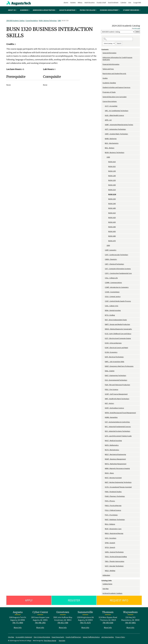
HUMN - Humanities (111, 417)
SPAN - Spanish (110, 543)
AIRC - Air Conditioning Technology (117, 111)
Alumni (66, 3)
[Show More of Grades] (102, 78)
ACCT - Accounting (111, 106)
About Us (13, 10)
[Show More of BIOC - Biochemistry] (104, 143)
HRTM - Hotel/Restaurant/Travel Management (120, 413)
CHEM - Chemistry (111, 259)
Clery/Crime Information (42, 637)
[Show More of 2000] (105, 245)
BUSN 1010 (112, 162)
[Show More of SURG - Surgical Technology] (104, 552)
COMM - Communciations (113, 283)
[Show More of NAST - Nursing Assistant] (104, 478)
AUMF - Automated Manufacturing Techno (119, 125)
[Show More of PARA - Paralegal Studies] (104, 492)
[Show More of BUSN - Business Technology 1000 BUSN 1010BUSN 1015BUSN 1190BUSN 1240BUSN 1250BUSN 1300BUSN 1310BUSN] (104, 153)
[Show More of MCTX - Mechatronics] (104, 450)
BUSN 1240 (112, 176)
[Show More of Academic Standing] (102, 83)
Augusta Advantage (68, 10)
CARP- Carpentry (111, 250)
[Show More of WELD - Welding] (104, 571)
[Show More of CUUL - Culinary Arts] (104, 306)
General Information (109, 53)
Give (130, 3)
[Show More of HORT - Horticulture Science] (104, 408)
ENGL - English (110, 371)
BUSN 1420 (112, 218)
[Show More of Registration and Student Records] (102, 74)
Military (80, 3)
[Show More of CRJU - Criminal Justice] (104, 297)
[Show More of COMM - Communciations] (104, 283)
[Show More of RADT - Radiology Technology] (104, 520)
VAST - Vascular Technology (114, 566)
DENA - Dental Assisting (113, 310)
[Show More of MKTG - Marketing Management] (104, 464)
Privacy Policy (120, 637)
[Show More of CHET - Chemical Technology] (104, 264)
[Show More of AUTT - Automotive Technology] (104, 129)
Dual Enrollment (113, 3)
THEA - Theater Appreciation (115, 561)
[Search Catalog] (118, 39)
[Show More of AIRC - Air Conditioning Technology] (104, 111)
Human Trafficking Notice (91, 637)
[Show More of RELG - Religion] (104, 524)
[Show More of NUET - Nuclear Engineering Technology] (104, 482)
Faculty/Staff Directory (73, 637)
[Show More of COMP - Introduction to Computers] (104, 287)
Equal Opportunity (58, 637)
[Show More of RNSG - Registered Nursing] (104, 533)
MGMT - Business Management (115, 459)
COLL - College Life (111, 278)
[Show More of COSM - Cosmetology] (104, 292)
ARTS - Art (108, 120)
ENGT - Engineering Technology (116, 375)
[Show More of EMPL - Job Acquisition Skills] (104, 362)
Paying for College (88, 10)
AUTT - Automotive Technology (115, 129)
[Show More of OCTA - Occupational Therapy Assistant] (104, 487)
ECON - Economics (111, 352)
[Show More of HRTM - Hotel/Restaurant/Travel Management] (104, 413)
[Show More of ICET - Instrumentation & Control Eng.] (104, 422)
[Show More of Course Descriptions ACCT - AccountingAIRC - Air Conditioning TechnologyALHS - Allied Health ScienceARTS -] (102, 101)
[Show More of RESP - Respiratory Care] (104, 529)
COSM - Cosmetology (112, 292)
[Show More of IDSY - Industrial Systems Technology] (104, 431)
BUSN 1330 (112, 199)
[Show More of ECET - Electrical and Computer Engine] (104, 338)
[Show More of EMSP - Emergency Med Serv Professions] (104, 366)
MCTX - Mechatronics (112, 450)
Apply (29, 600)
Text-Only (62, 641)
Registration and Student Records (114, 74)
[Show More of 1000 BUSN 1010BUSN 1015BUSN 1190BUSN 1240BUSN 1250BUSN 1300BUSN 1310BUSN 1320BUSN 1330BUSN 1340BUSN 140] (105, 157)
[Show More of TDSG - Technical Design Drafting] (104, 557)
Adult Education (90, 3)
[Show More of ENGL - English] (104, 371)
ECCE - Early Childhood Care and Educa (118, 334)
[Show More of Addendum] (102, 575)
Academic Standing (109, 83)
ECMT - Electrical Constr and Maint (116, 348)
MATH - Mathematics (112, 445)
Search (119, 43)
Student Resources (132, 10)
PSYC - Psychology (111, 515)
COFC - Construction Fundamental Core (118, 273)
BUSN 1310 (112, 190)
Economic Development (110, 10)
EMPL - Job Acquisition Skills (115, 362)
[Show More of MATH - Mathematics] (104, 445)
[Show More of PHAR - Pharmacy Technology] (104, 496)
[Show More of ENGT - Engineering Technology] (104, 376)
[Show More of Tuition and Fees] (102, 69)
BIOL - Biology (110, 148)
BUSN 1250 (112, 180)
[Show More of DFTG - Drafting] (104, 315)
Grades (105, 78)
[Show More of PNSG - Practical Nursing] (104, 506)
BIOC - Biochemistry (112, 143)
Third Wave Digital (50, 641)
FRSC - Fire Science (112, 389)
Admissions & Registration (45, 10)
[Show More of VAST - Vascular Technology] (104, 566)
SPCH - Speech (110, 547)
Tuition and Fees (108, 69)
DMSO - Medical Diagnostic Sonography (118, 329)
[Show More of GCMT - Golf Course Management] (104, 394)
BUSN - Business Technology (48, 21)
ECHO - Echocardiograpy (113, 343)
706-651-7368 (63, 623)
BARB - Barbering (111, 139)
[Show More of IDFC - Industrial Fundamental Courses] (104, 427)
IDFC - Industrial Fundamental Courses (118, 427)
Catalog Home (107, 584)
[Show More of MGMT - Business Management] (104, 459)
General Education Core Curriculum (115, 97)
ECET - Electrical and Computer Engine (118, 338)
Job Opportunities (108, 637)
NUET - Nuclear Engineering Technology (118, 482)
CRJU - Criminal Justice (113, 297)
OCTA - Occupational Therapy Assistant (118, 487)
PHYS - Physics (110, 501)
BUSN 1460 (112, 236)
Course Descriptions (32, 21)
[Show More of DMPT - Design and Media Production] (104, 324)
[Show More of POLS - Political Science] (104, 510)
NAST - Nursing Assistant (113, 478)
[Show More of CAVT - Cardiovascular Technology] (104, 255)
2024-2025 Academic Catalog (15, 21)
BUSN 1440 (112, 227)
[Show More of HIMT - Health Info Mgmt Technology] (104, 399)
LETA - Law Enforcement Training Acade (118, 436)
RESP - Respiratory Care (113, 529)
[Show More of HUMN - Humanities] (104, 417)
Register (74, 600)
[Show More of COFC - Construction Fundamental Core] (104, 273)
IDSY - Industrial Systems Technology (118, 431)
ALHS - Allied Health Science (114, 115)
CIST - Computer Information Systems (118, 269)
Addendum (106, 575)
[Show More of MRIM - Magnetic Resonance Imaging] (104, 468)
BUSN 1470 (112, 241)
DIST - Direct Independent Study (116, 320)
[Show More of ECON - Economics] (104, 352)
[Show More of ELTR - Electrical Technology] (104, 357)
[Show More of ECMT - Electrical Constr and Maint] (104, 348)
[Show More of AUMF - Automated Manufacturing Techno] (104, 125)
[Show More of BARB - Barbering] (104, 139)
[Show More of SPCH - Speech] (104, 547)
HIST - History (109, 403)
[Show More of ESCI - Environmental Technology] (104, 380)
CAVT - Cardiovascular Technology (116, 255)
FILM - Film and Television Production (117, 385)
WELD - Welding (110, 571)
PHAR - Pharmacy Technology (115, 496)
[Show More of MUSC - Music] (104, 473)
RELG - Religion (110, 524)
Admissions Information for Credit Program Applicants (117, 58)
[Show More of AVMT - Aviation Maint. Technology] (104, 134)
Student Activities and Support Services (116, 87)
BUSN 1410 (112, 213)
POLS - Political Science (113, 510)
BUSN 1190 (112, 171)
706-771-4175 (85, 623)
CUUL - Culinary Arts (112, 306)
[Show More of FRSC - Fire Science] (104, 390)
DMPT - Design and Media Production (117, 324)
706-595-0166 (108, 623)
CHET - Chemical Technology (114, 264)
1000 (59, 21)
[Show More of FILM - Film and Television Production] (104, 385)
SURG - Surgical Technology (114, 552)
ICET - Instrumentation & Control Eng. (117, 422)
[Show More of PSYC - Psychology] (104, 515)
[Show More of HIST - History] (104, 403)
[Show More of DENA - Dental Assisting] (104, 310)
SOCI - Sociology (111, 538)
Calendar (123, 3)
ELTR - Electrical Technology (114, 357)
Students (73, 3)
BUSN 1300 (112, 185)
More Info (18, 627)
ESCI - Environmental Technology (116, 380)
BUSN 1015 (112, 166)
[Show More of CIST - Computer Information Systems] (104, 269)
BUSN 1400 (112, 208)
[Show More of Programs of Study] (102, 92)
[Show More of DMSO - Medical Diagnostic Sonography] (104, 329)
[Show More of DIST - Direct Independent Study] (104, 320)
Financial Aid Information (111, 64)
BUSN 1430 (112, 222)
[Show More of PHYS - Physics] (104, 501)
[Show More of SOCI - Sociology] (104, 538)
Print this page (136, 28)
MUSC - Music (109, 473)
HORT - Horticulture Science (114, 408)
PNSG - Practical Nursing (113, 506)
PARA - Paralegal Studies (113, 492)
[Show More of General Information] (102, 53)
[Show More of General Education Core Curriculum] (102, 97)
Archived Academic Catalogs (112, 593)
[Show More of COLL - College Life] (104, 278)
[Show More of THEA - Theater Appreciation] (104, 561)
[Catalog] (118, 32)
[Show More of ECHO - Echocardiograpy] (104, 343)
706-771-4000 (18, 623)
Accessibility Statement (24, 637)
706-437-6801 (130, 623)
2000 (108, 245)
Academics (25, 10)
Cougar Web (137, 3)
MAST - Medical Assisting (113, 441)
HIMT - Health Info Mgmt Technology (117, 399)
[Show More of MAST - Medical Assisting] (104, 441)
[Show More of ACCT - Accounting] (104, 106)
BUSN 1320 (112, 194)
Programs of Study (109, 92)
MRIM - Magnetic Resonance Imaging (117, 468)
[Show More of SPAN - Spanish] (104, 543)
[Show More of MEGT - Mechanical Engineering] (104, 454)
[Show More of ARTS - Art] (104, 120)
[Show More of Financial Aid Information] (102, 64)
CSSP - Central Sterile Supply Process (118, 301)
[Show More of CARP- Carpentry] (104, 250)
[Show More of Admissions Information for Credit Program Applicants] (102, 58)
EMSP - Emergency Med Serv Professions (119, 366)
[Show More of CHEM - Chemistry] (104, 259)
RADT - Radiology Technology (115, 520)
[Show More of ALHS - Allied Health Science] (104, 115)
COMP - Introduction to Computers (117, 287)
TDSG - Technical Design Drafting (116, 557)
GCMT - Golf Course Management (116, 394)
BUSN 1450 (112, 231)
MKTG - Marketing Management (116, 464)
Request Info (119, 600)
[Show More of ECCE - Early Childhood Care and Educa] (104, 334)
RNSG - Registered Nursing (114, 533)
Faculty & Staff (101, 3)
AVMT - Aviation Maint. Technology (116, 134)
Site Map (106, 589)
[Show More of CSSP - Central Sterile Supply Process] (104, 301)
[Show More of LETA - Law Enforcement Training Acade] (104, 436)
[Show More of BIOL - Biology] (104, 148)
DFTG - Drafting (110, 315)
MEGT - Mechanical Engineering (115, 454)
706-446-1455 (40, 623)
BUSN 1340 (112, 204)
